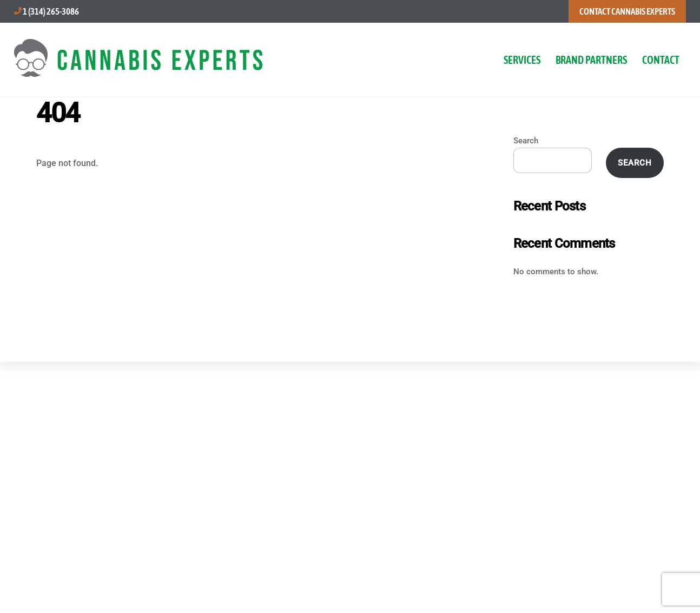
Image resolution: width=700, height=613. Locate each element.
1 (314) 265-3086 (51, 11)
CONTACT (661, 60)
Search (526, 141)
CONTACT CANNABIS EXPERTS (627, 11)
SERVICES (522, 60)
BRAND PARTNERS (591, 60)
